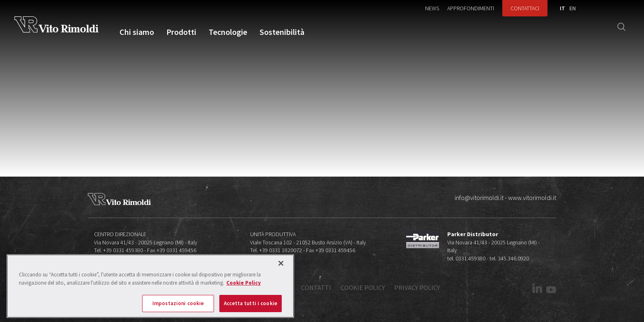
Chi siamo (137, 32)
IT (562, 8)
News (432, 8)
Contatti (316, 287)
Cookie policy (363, 287)
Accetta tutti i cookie (251, 303)
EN (573, 8)
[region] (150, 286)
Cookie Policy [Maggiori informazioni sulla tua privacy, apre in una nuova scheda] (244, 283)
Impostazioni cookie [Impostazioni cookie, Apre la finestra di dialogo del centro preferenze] (178, 303)
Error (329, 129)
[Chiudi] (281, 263)
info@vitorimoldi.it (479, 198)
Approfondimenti (471, 8)
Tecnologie (228, 32)
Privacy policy (417, 287)
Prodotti (181, 32)
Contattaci (525, 8)
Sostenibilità (282, 32)
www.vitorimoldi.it (532, 198)
